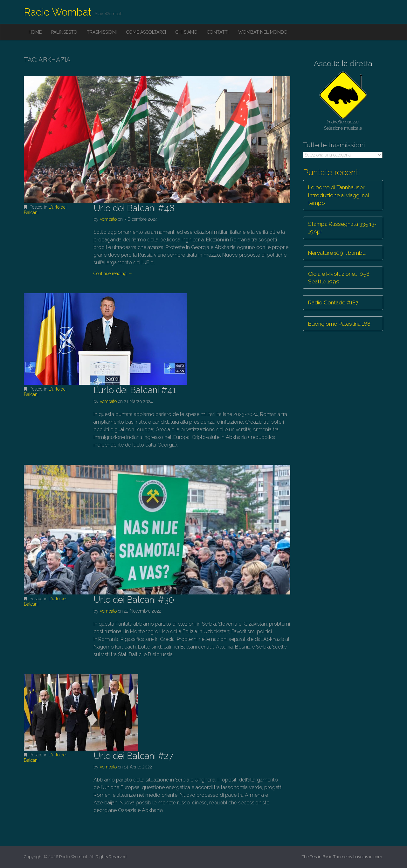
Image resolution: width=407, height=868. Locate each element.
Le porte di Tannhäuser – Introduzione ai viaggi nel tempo (339, 195)
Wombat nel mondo (263, 32)
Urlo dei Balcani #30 (134, 600)
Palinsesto (64, 32)
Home (35, 32)
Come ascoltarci (146, 32)
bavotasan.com (368, 857)
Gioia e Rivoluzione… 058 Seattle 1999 (339, 278)
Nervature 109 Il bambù (337, 253)
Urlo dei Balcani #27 (133, 756)
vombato (108, 219)
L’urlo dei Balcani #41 (135, 390)
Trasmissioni (102, 32)
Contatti (218, 32)
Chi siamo (186, 32)
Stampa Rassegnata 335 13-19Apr (342, 228)
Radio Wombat (58, 12)
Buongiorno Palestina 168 (339, 324)
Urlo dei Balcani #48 (134, 208)
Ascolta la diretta (343, 63)
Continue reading (113, 274)
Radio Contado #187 (333, 302)
